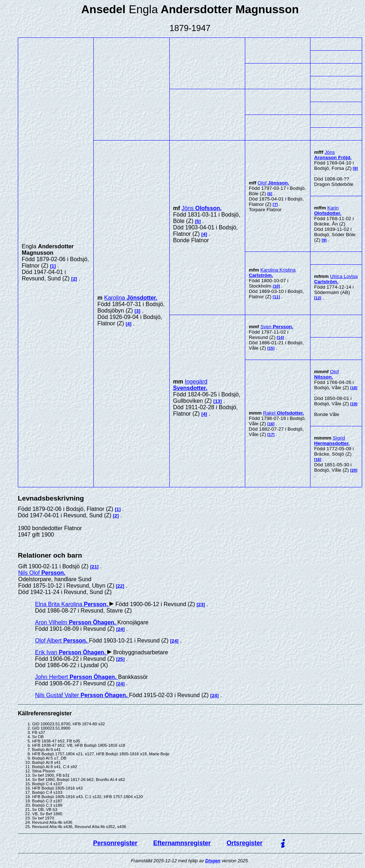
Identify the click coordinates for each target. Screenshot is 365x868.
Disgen (213, 861)
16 (271, 424)
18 (354, 388)
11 (276, 297)
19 (354, 404)
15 (271, 348)
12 (318, 298)
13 (218, 401)
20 (354, 470)
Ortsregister (245, 843)
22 (120, 586)
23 (201, 605)
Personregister (115, 843)
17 (271, 435)
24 (120, 629)
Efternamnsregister (182, 843)
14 (280, 337)
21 (94, 567)
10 (276, 286)
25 (120, 659)
